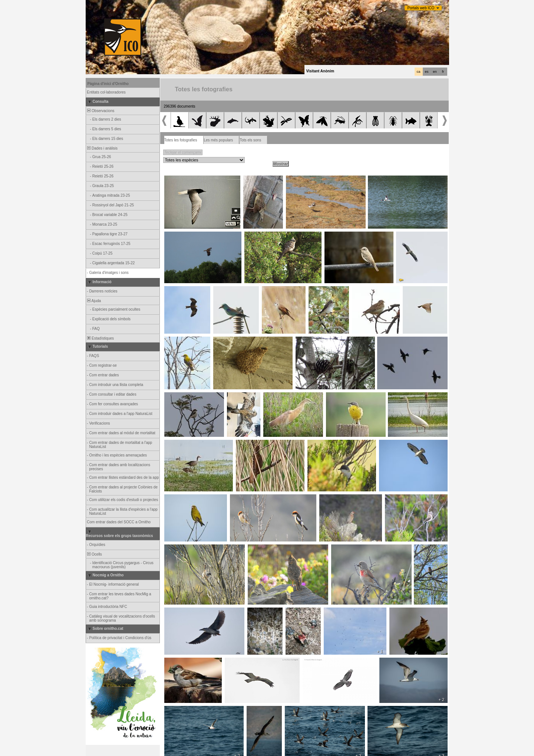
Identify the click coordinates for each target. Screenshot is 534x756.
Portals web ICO (421, 8)
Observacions (100, 111)
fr (443, 72)
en (435, 72)
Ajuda (94, 301)
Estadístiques (100, 338)
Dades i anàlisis (102, 148)
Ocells (94, 554)
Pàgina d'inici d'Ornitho (108, 84)
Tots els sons (250, 140)
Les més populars (218, 140)
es (427, 72)
